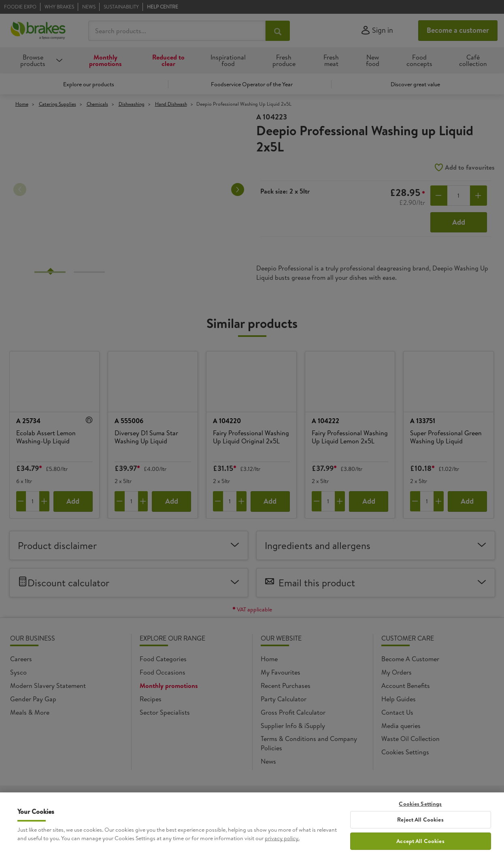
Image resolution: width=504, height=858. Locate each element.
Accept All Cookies (420, 841)
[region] (252, 825)
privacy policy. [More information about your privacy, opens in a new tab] (282, 838)
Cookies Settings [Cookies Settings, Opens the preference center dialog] (420, 804)
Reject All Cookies (420, 820)
